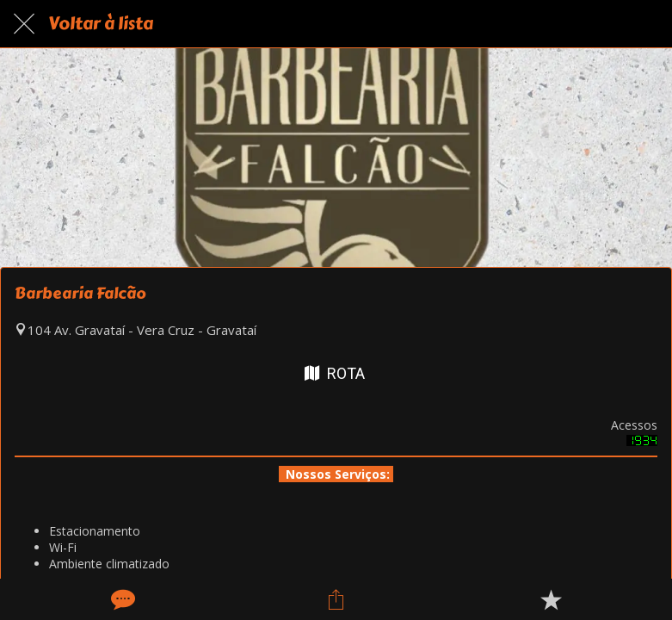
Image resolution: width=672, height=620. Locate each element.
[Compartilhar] (336, 599)
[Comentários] (121, 599)
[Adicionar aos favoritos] (551, 599)
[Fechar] (24, 24)
